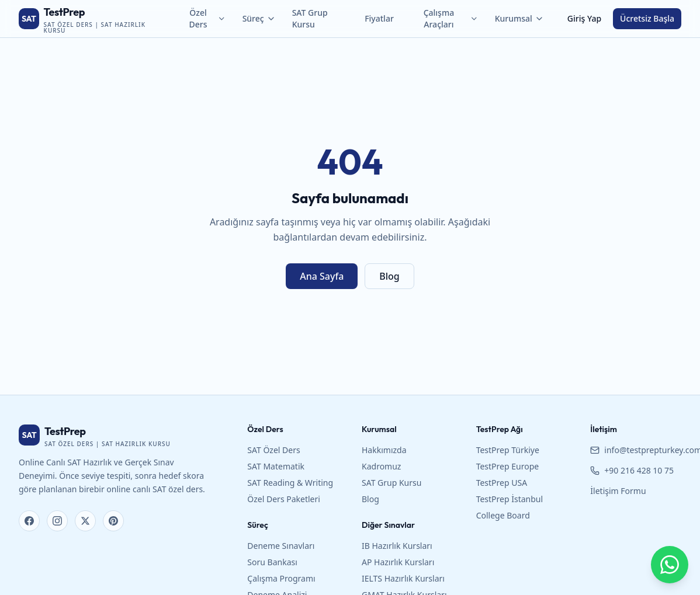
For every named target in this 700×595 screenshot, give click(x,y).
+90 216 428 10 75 (632, 470)
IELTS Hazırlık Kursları (403, 578)
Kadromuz (381, 466)
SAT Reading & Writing (290, 483)
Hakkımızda (384, 450)
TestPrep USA (502, 483)
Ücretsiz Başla (647, 18)
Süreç (259, 18)
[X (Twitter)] (85, 521)
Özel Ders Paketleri (284, 499)
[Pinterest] (113, 521)
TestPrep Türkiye (508, 450)
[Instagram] (57, 521)
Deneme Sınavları (281, 546)
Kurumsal (519, 18)
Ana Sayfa (322, 276)
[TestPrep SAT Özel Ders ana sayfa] (92, 19)
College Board (503, 515)
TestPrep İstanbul (510, 499)
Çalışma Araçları (451, 18)
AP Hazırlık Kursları (398, 562)
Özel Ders (208, 18)
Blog (389, 276)
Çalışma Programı (281, 578)
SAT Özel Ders (273, 450)
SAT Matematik (276, 466)
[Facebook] (29, 521)
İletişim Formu (618, 491)
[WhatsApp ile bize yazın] (670, 565)
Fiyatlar (379, 18)
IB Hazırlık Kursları (397, 546)
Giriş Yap (584, 18)
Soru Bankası (272, 562)
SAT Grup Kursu (310, 18)
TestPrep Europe (508, 466)
